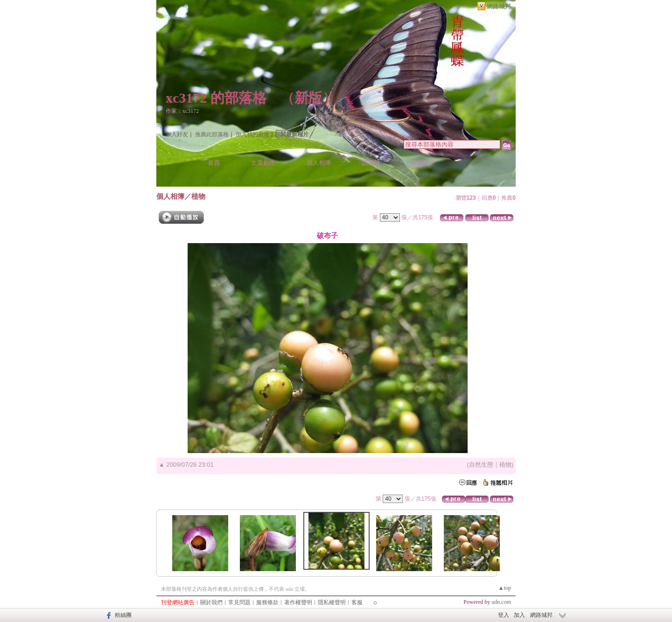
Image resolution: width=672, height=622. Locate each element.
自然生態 (481, 465)
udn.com (501, 602)
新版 (308, 98)
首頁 (214, 163)
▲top (505, 588)
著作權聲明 (298, 602)
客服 (357, 602)
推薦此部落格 (212, 134)
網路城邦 (499, 6)
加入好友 (177, 134)
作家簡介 (424, 163)
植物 (198, 196)
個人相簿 (319, 163)
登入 (504, 615)
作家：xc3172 (182, 111)
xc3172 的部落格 (216, 98)
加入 (519, 615)
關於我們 (211, 602)
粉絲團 (123, 615)
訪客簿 (371, 163)
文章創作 (263, 163)
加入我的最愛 (252, 134)
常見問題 (239, 602)
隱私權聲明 (332, 602)
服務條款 (267, 602)
